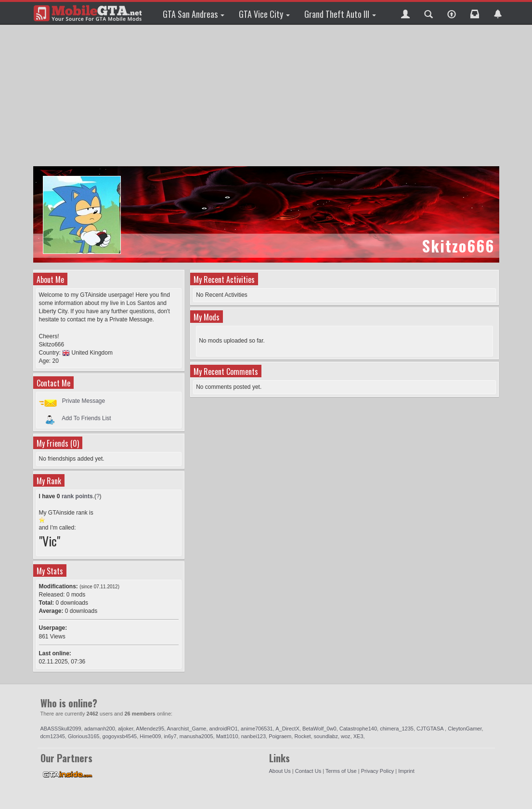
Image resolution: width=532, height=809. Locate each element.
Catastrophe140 (358, 729)
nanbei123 (253, 736)
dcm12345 (53, 736)
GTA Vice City (264, 14)
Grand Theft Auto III (340, 14)
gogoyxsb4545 (120, 736)
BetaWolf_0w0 (319, 729)
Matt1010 (227, 736)
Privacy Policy (377, 771)
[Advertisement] (267, 96)
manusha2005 (196, 736)
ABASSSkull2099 (61, 729)
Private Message (84, 401)
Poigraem (280, 736)
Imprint (406, 771)
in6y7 (170, 736)
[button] (405, 13)
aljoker (126, 729)
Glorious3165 (84, 736)
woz (346, 736)
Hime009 (150, 736)
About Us (280, 771)
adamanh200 (100, 729)
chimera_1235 (397, 729)
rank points (77, 496)
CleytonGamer (465, 729)
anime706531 (257, 729)
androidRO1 (224, 729)
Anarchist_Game (187, 729)
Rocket (302, 736)
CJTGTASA (431, 729)
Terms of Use (341, 771)
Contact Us (308, 771)
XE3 (358, 736)
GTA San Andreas (194, 14)
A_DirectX (287, 729)
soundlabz (326, 736)
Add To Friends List (86, 418)
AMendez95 (150, 729)
